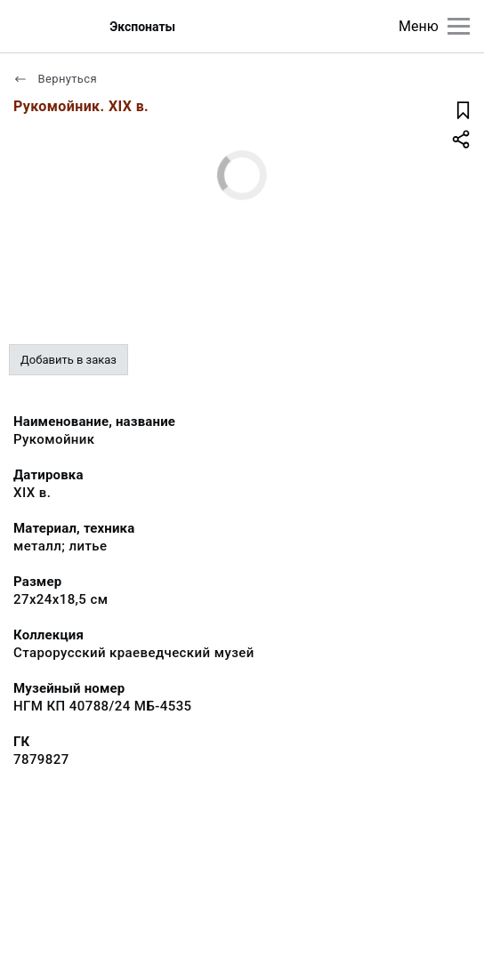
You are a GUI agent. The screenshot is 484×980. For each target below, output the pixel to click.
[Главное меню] (459, 26)
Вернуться (55, 79)
